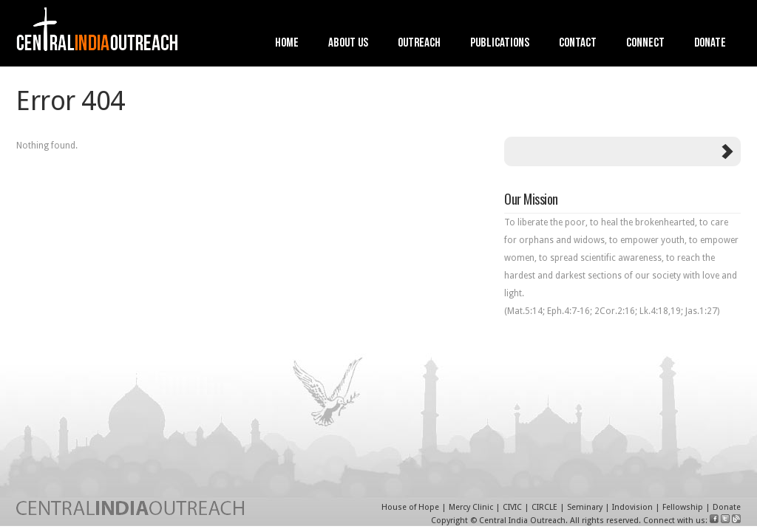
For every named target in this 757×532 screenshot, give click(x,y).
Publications (500, 44)
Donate (710, 44)
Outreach (419, 44)
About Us (348, 44)
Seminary (585, 507)
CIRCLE (544, 507)
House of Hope (410, 507)
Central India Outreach (522, 521)
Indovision (632, 507)
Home (287, 44)
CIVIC (512, 507)
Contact (578, 44)
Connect (645, 44)
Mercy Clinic (471, 507)
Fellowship (683, 507)
